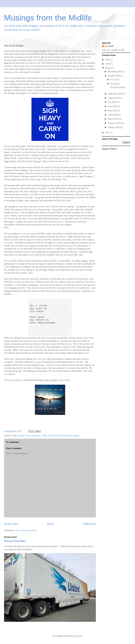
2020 (108, 60)
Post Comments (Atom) (26, 530)
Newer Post (11, 524)
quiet (70, 435)
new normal (61, 435)
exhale (44, 435)
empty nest (36, 435)
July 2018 (112, 102)
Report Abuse (109, 149)
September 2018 (115, 94)
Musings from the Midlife (48, 18)
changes (14, 435)
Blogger (79, 636)
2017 (108, 133)
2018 (108, 68)
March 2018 (113, 119)
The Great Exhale (118, 87)
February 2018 (114, 123)
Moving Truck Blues (15, 541)
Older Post (89, 524)
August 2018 (114, 98)
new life (52, 435)
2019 (108, 64)
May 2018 (113, 110)
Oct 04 (114, 84)
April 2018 (113, 115)
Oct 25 (114, 80)
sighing (76, 435)
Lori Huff (109, 46)
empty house (25, 435)
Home (51, 524)
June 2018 (113, 106)
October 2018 (114, 76)
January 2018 (114, 127)
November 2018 (115, 72)
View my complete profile (113, 50)
